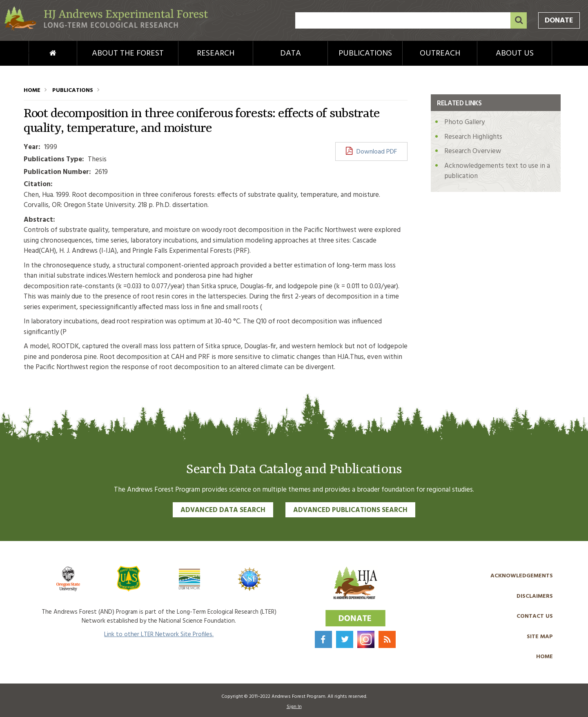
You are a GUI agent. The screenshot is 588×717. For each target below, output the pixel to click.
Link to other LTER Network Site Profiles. (159, 635)
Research (216, 53)
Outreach (440, 53)
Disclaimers (535, 596)
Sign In (294, 707)
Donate (559, 21)
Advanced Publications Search (350, 510)
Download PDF (377, 152)
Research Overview (473, 151)
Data (291, 53)
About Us (515, 53)
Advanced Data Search (223, 510)
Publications (365, 53)
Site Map (540, 637)
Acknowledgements (522, 576)
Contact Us (535, 616)
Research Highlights (473, 137)
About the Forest (128, 53)
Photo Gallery (464, 122)
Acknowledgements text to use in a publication (497, 171)
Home (39, 53)
